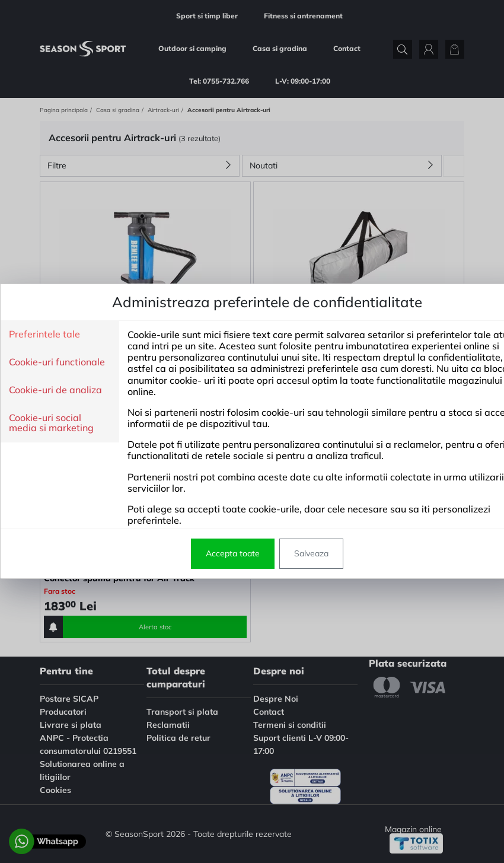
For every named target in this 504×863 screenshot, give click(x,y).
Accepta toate (203, 553)
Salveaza (282, 553)
